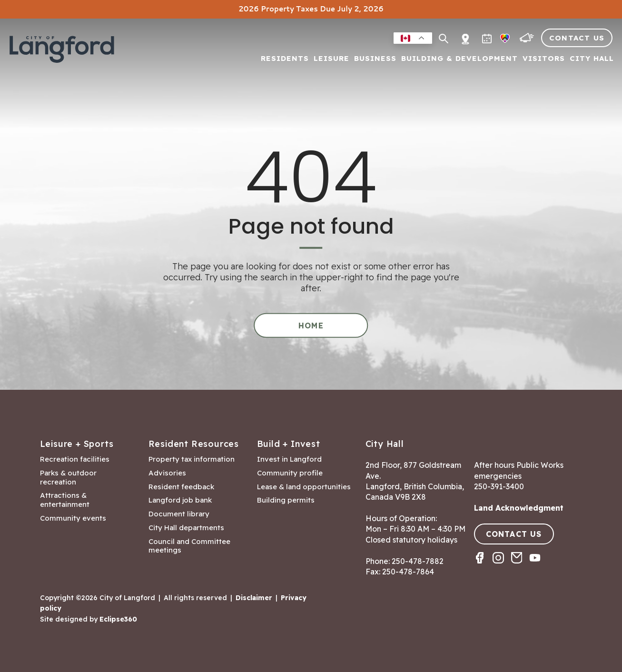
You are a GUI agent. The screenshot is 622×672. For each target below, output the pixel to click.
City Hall (592, 59)
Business (375, 59)
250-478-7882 (418, 561)
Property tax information (192, 459)
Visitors (544, 59)
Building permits (286, 500)
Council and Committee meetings (189, 546)
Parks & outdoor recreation (68, 478)
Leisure (331, 59)
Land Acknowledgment (519, 508)
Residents (285, 59)
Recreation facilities (75, 459)
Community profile (290, 473)
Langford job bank (180, 500)
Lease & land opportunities (304, 487)
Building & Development (459, 59)
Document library (179, 514)
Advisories (167, 473)
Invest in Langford (289, 459)
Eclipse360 (118, 619)
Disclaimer (254, 598)
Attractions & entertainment (65, 500)
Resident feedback (181, 487)
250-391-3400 (499, 486)
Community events (73, 518)
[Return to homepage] (62, 53)
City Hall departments (186, 528)
